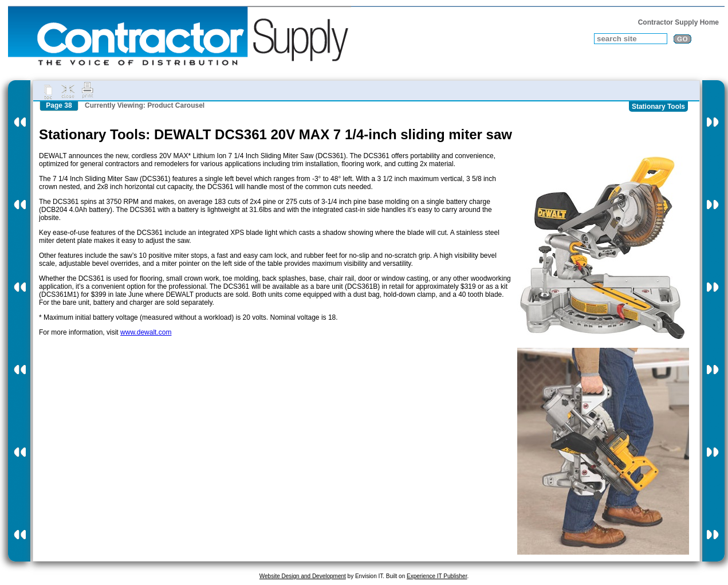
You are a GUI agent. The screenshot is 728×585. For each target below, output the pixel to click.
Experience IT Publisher (437, 576)
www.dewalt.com (146, 332)
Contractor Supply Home (678, 22)
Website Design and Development (303, 576)
